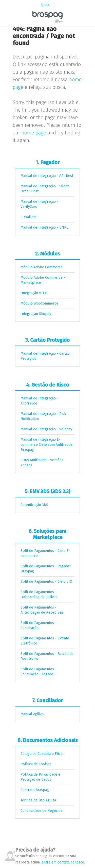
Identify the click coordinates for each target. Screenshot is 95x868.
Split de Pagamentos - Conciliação (39, 625)
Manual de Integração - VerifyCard (39, 204)
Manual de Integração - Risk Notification (43, 416)
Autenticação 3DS (34, 505)
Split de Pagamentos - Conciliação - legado (39, 672)
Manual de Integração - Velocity (46, 429)
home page (34, 133)
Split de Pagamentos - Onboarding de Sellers (39, 594)
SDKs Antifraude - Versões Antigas (42, 463)
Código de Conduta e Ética (41, 754)
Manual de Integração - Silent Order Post (45, 189)
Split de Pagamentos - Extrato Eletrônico (45, 641)
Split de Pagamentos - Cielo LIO (46, 582)
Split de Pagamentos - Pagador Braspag (46, 569)
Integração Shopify (36, 314)
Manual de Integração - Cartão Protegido (45, 356)
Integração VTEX (34, 293)
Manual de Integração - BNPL (44, 227)
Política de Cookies (36, 764)
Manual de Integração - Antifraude (39, 401)
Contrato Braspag (35, 790)
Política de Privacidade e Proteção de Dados (40, 777)
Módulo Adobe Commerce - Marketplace (43, 280)
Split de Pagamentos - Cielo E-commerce (45, 553)
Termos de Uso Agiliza (38, 800)
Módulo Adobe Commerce (42, 267)
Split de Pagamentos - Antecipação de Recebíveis (42, 610)
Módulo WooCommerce (39, 303)
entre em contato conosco (63, 862)
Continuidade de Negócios (41, 811)
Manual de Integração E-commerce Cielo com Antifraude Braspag (46, 445)
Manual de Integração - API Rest (47, 176)
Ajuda (45, 5)
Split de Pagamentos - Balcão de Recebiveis (47, 656)
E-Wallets (29, 217)
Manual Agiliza (32, 714)
